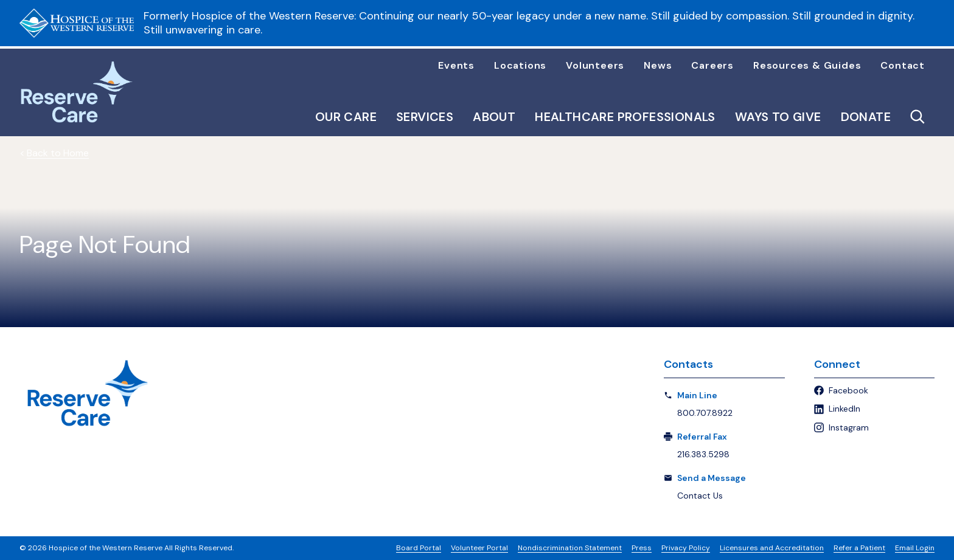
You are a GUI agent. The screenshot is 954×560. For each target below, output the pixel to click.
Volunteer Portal (479, 548)
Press (642, 548)
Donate (866, 117)
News (658, 66)
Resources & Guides (807, 66)
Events (456, 66)
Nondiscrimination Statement (570, 548)
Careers (712, 66)
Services (425, 117)
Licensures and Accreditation (772, 548)
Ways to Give (778, 117)
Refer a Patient (859, 548)
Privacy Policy (686, 548)
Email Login (915, 548)
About (494, 117)
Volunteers (595, 66)
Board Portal (419, 548)
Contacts (688, 364)
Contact (903, 66)
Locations (520, 66)
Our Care (346, 117)
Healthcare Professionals (625, 117)
